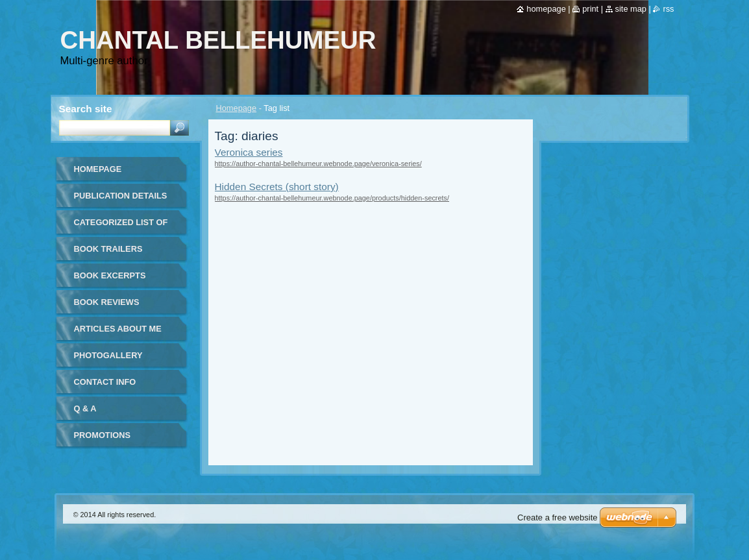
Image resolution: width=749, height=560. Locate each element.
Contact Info (105, 382)
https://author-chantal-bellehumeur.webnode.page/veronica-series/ (318, 164)
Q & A (85, 408)
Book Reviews (107, 302)
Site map (631, 9)
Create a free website (558, 517)
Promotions (102, 435)
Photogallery (108, 355)
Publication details (121, 196)
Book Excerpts (110, 275)
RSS (668, 9)
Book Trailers (108, 249)
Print (590, 9)
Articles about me (118, 329)
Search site (86, 109)
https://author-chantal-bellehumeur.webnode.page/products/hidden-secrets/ (332, 198)
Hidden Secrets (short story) (277, 187)
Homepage (237, 108)
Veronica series (249, 152)
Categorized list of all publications (121, 227)
